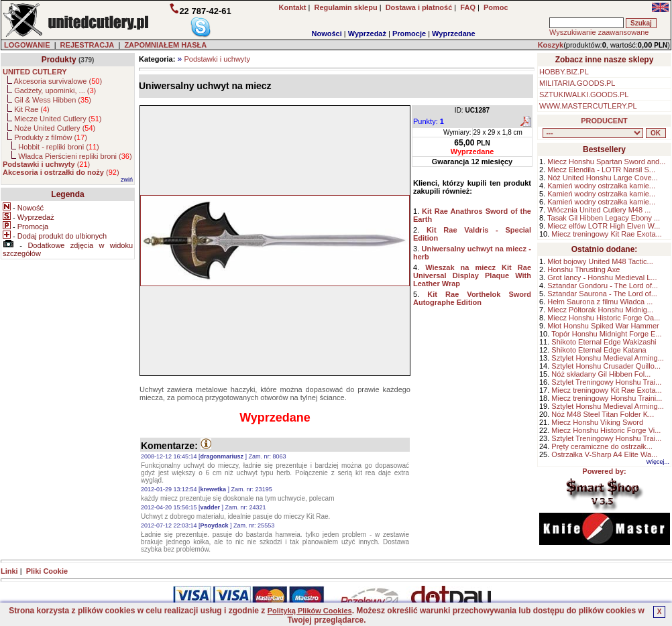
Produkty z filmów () (51, 137)
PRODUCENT (604, 121)
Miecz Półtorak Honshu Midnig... (600, 310)
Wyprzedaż (367, 34)
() (46, 164)
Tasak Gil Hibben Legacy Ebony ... (604, 218)
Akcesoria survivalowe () (58, 81)
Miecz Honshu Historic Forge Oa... (604, 318)
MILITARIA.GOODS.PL (577, 83)
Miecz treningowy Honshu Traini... (607, 398)
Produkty (59, 60)
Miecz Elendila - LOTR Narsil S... (601, 170)
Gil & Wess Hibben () (53, 100)
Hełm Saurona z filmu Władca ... (600, 302)
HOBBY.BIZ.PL (564, 72)
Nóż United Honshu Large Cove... (602, 178)
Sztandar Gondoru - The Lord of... (603, 286)
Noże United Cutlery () (55, 128)
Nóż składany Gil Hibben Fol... (601, 374)
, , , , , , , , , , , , (593, 133)
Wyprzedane (454, 34)
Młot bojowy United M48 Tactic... (600, 261)
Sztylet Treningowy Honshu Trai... (606, 382)
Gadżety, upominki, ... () (55, 90)
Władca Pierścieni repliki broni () (75, 156)
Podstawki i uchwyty (217, 59)
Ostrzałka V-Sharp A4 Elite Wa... (604, 454)
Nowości (327, 34)
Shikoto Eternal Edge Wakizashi (604, 342)
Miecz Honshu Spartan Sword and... (606, 162)
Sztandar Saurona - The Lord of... (602, 294)
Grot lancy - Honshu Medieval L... (602, 277)
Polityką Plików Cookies (310, 611)
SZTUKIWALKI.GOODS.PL (584, 95)
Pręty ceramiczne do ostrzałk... (602, 446)
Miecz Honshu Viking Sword (597, 422)
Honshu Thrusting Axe (583, 269)
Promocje (409, 34)
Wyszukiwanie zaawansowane (599, 32)
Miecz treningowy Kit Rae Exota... (606, 234)
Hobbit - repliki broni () (58, 147)
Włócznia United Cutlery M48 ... (599, 210)
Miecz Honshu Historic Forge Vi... (606, 430)
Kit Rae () (32, 109)
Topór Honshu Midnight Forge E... (606, 334)
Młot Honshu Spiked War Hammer (603, 326)
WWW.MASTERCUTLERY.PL (588, 106)
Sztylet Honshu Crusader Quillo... (606, 366)
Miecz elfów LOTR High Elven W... (604, 226)
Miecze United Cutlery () (58, 119)
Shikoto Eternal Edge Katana (599, 350)
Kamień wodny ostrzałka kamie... (601, 186)
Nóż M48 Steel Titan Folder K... (603, 414)
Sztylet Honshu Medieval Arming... (608, 358)
